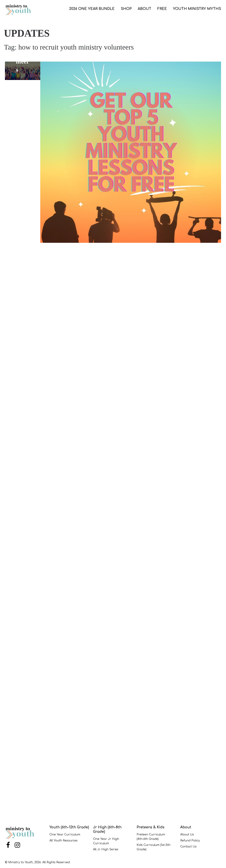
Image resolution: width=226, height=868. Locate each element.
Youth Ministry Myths (197, 9)
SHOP (126, 9)
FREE (162, 9)
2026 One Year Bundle (92, 9)
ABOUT (145, 9)
